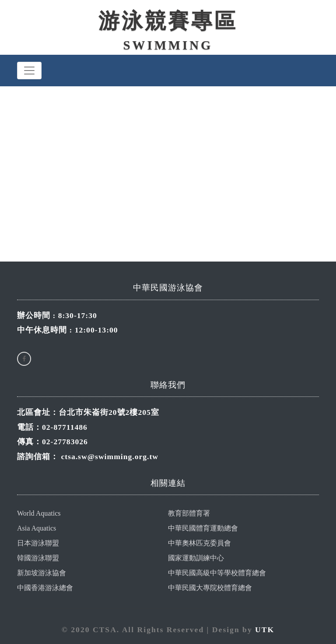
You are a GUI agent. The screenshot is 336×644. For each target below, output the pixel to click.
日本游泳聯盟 (38, 543)
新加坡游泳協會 (42, 573)
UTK (265, 630)
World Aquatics (39, 513)
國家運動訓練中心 (196, 558)
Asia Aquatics (37, 528)
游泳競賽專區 (168, 21)
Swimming (168, 45)
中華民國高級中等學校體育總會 (217, 573)
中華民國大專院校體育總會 (210, 588)
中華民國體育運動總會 (203, 528)
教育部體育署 (189, 513)
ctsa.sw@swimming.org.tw (110, 456)
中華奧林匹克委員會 (199, 543)
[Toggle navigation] (29, 71)
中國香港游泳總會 (45, 588)
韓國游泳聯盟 (38, 558)
